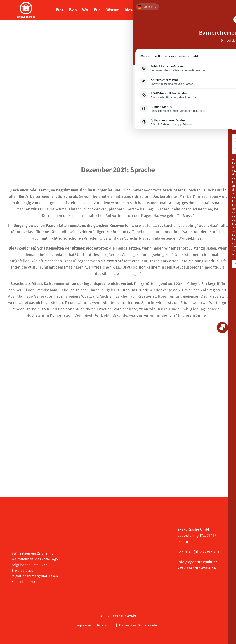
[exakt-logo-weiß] (26, 4)
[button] (215, 10)
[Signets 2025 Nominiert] (196, 581)
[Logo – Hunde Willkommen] (30, 594)
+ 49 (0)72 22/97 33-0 (203, 552)
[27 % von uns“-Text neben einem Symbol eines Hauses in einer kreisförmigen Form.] (35, 524)
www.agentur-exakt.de (197, 568)
